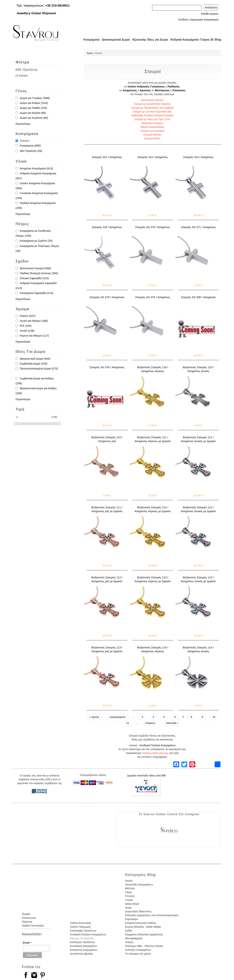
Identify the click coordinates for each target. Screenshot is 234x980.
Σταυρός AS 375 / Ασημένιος (153, 297)
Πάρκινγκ (27, 922)
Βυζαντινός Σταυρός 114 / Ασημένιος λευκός (198, 649)
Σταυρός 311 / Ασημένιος (107, 157)
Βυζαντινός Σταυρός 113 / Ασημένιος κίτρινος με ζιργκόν (153, 579)
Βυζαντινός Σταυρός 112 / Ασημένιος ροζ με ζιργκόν (107, 579)
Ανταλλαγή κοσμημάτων (83, 946)
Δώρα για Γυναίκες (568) (35, 98)
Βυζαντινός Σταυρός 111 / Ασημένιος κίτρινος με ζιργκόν (153, 439)
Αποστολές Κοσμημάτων (139, 885)
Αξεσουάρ (137, 40)
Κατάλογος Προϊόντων (82, 942)
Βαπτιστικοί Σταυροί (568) (35, 268)
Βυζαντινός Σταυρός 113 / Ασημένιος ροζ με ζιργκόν (107, 649)
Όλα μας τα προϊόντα (82, 938)
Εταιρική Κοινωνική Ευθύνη (141, 923)
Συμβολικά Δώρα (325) (34, 364)
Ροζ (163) (26, 326)
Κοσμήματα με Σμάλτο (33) (36, 241)
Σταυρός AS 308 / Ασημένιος (198, 297)
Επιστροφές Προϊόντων (83, 931)
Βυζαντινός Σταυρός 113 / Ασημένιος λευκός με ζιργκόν (198, 579)
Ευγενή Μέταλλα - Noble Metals (143, 927)
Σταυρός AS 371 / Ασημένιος (198, 227)
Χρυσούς (145, 90)
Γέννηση (130, 896)
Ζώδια (129, 931)
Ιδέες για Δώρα (156, 40)
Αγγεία (129, 881)
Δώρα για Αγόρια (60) (33, 113)
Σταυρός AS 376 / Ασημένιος (107, 367)
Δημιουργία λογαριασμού (204, 20)
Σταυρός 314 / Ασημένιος (198, 157)
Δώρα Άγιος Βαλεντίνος (138, 911)
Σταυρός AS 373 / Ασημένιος (107, 297)
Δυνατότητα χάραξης (82, 954)
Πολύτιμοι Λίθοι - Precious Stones (144, 946)
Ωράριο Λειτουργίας (33, 925)
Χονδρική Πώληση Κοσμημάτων (158, 745)
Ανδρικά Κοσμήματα (183, 40)
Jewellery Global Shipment (36, 13)
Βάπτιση (130, 888)
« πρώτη (94, 717)
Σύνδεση (183, 20)
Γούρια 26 (206, 40)
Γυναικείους (157, 87)
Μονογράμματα (134, 938)
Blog (218, 40)
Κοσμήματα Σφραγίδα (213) (37, 293)
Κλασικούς (179, 90)
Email (27, 943)
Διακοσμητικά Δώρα (114, 40)
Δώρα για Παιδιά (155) (33, 108)
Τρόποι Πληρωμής (80, 927)
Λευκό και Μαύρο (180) (34, 321)
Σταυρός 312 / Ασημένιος (153, 157)
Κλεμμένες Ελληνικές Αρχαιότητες (144, 934)
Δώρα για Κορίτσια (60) (34, 118)
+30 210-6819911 (58, 6)
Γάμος (129, 892)
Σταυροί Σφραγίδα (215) (34, 278)
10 (214, 717)
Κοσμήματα (90, 40)
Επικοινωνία (29, 918)
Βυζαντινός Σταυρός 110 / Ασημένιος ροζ (107, 439)
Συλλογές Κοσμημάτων (138, 950)
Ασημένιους (130, 90)
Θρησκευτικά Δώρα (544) (35, 359)
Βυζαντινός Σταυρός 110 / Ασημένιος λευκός (198, 369)
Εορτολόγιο (131, 919)
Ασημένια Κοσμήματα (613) (36, 168)
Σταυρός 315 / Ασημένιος (107, 227)
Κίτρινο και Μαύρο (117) (34, 336)
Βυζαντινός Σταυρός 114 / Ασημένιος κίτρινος (153, 649)
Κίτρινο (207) (28, 316)
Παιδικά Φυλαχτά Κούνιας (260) (39, 273)
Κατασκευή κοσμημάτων (84, 950)
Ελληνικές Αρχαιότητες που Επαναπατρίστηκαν (152, 915)
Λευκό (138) (27, 331)
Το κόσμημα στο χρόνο (138, 954)
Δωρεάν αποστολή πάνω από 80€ (147, 776)
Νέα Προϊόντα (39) (31, 151)
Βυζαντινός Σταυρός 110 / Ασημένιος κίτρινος (153, 369)
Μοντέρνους (162, 90)
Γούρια (129, 900)
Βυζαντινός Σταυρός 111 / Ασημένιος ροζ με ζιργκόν (107, 509)
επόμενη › (151, 723)
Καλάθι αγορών (210, 14)
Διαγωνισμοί (132, 904)
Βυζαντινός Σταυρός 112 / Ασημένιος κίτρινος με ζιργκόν (153, 509)
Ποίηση (129, 942)
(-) (17, 76)
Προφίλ (26, 914)
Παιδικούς (173, 87)
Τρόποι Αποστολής (81, 923)
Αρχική (90, 53)
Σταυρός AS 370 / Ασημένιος (153, 227)
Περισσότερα (23, 124)
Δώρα (128, 908)
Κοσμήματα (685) (30, 146)
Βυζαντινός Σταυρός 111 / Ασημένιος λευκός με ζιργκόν (198, 439)
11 (128, 723)
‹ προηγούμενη (117, 717)
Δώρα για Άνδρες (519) (34, 103)
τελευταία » (172, 723)
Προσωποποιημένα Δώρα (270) (39, 368)
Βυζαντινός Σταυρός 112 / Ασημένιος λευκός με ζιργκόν (198, 509)
